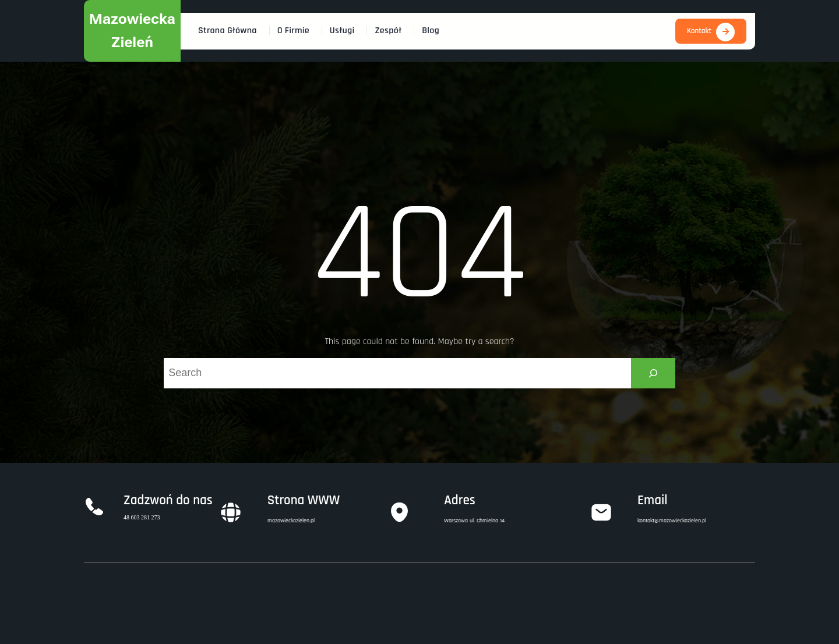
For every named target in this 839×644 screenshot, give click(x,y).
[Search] (653, 373)
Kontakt (699, 31)
